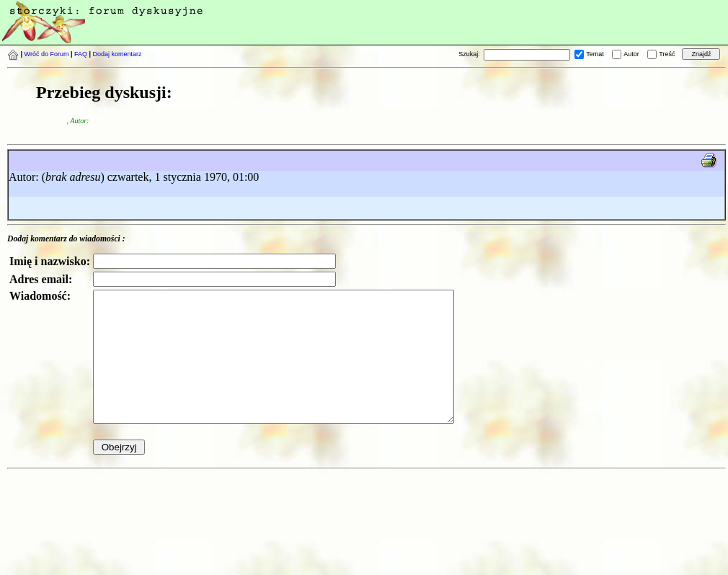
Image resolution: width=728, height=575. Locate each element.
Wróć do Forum (47, 54)
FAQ (81, 54)
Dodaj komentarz (117, 54)
